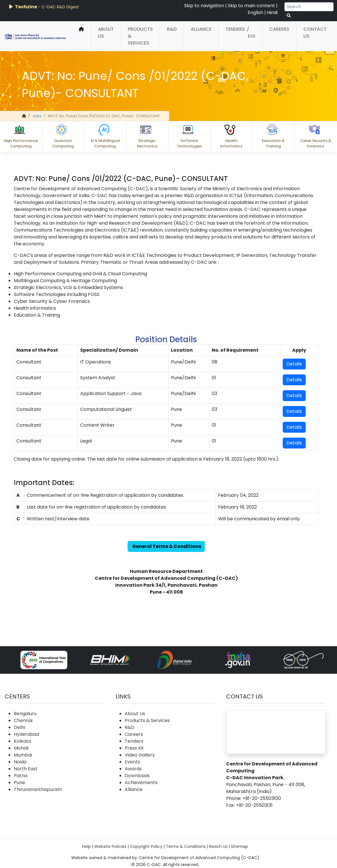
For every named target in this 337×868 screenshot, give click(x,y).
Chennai (23, 720)
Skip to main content (251, 6)
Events (132, 762)
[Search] (309, 7)
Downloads (137, 776)
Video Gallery (140, 755)
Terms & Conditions (186, 846)
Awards (133, 769)
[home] (81, 36)
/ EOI (251, 33)
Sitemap (239, 846)
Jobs (37, 116)
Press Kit (134, 748)
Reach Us (218, 846)
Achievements (141, 783)
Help (86, 846)
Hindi (272, 12)
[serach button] (289, 16)
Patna (21, 776)
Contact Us (315, 33)
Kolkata (22, 741)
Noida (20, 762)
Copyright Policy (146, 846)
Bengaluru (25, 714)
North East (26, 769)
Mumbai (23, 755)
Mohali (21, 748)
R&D (172, 29)
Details (294, 364)
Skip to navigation (204, 6)
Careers (279, 29)
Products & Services (140, 36)
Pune (19, 783)
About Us (106, 33)
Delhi (19, 727)
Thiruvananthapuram (38, 789)
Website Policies (110, 846)
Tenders (235, 29)
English (255, 12)
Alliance (201, 29)
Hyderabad (26, 734)
